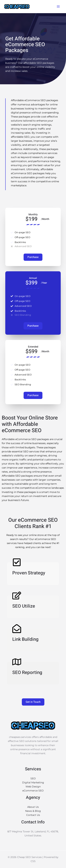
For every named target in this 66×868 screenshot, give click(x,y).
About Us (33, 807)
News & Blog (33, 811)
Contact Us (33, 815)
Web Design (33, 787)
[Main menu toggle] (58, 7)
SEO (33, 778)
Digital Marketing (33, 782)
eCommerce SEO (33, 791)
